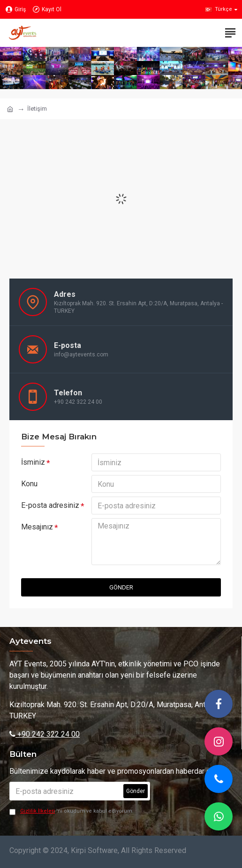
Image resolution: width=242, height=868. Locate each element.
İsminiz (33, 462)
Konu (29, 484)
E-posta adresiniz (50, 505)
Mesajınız (37, 527)
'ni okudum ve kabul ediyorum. (72, 811)
